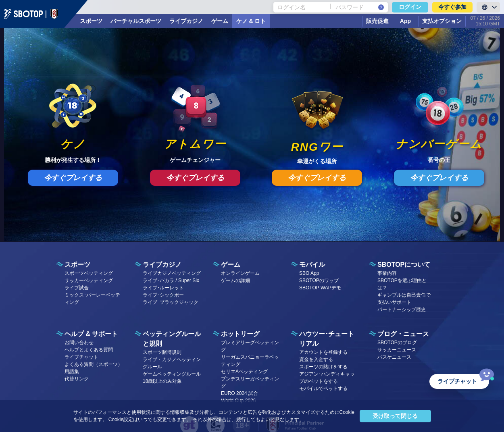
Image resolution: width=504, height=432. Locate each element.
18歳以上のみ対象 (162, 381)
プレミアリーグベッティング (250, 346)
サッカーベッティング (89, 280)
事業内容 (387, 273)
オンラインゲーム (240, 273)
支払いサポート (394, 302)
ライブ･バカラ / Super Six (171, 280)
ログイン (410, 7)
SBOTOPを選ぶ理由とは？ (402, 284)
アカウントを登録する (323, 352)
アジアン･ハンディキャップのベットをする (327, 378)
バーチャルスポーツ (136, 21)
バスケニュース (394, 357)
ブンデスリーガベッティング (250, 382)
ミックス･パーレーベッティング (92, 299)
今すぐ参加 (452, 7)
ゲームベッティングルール (172, 374)
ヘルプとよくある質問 (89, 350)
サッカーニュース (397, 350)
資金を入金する (316, 359)
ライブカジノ (186, 21)
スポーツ (91, 21)
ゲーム (220, 21)
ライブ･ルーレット (163, 288)
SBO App (309, 273)
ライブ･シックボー (163, 295)
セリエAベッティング (244, 372)
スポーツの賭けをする (323, 367)
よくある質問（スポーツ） (94, 364)
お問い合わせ (79, 343)
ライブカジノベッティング (172, 273)
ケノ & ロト (251, 21)
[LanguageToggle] (488, 7)
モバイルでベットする (323, 388)
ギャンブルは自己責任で (404, 295)
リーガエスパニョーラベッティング (250, 361)
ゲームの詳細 (235, 280)
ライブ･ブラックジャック (171, 302)
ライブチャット (81, 357)
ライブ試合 (77, 288)
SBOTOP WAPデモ (320, 288)
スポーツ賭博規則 (162, 352)
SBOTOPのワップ (319, 280)
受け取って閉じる (395, 416)
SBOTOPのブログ (397, 343)
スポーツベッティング (89, 273)
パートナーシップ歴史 (402, 309)
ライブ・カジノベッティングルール (172, 363)
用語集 (72, 372)
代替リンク (77, 379)
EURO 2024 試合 (240, 393)
